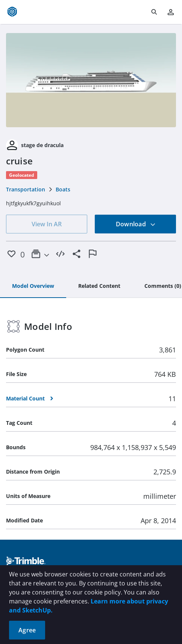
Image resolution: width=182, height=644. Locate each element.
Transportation (26, 189)
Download (136, 224)
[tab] (33, 286)
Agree (27, 630)
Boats (63, 189)
